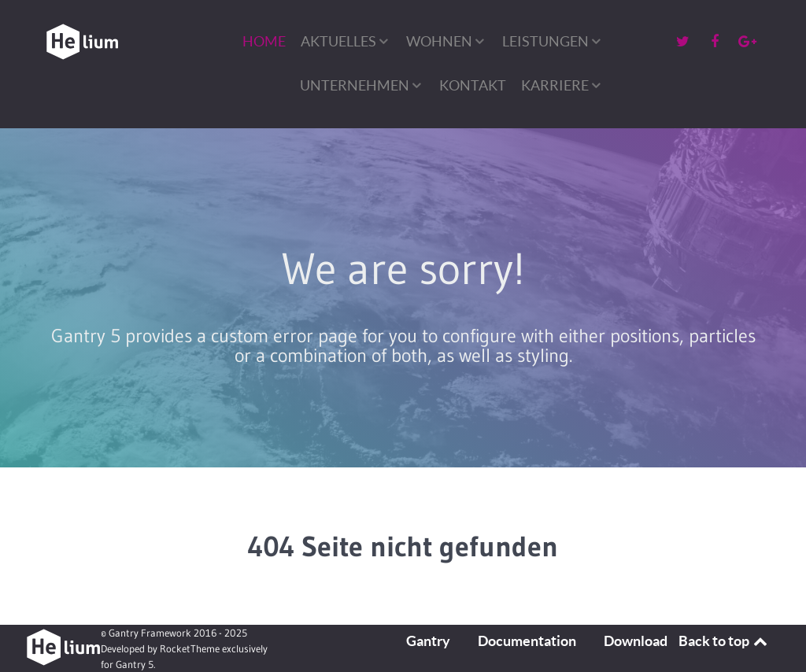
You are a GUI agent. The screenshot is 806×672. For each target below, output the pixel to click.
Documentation (527, 641)
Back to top (724, 641)
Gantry (428, 641)
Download (636, 641)
